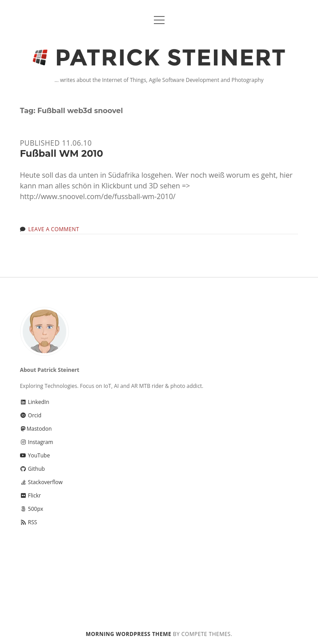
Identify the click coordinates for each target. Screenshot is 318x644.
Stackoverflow (41, 482)
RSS (29, 522)
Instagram (37, 442)
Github (32, 469)
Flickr (30, 495)
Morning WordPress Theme (129, 634)
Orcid (31, 415)
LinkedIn (35, 402)
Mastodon (36, 429)
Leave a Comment (54, 229)
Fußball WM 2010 (62, 153)
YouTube (35, 455)
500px (32, 509)
